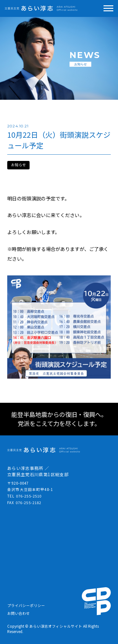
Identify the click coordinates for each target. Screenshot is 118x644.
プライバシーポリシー (26, 605)
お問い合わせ (19, 613)
